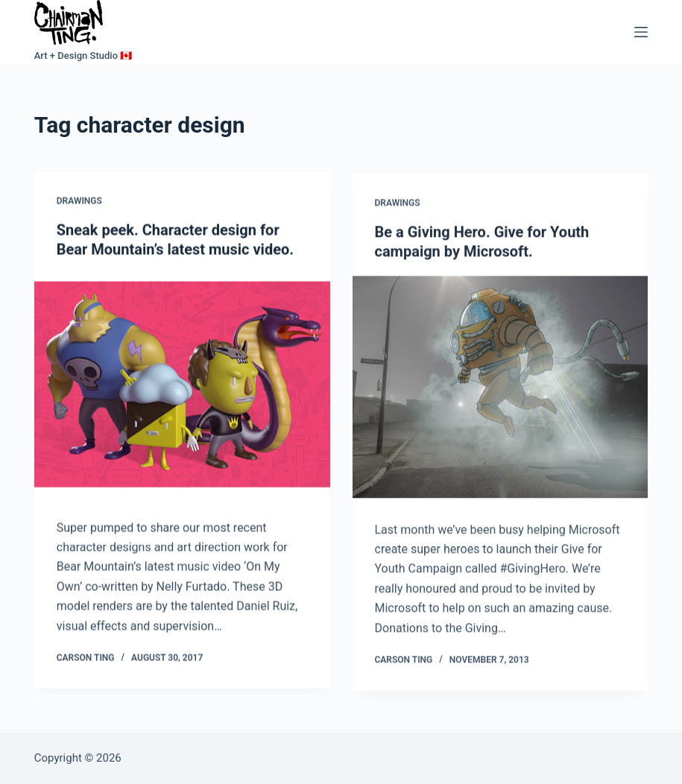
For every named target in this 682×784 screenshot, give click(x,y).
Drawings (79, 202)
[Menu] (641, 32)
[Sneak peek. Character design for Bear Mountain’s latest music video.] (182, 386)
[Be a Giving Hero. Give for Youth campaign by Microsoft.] (501, 390)
